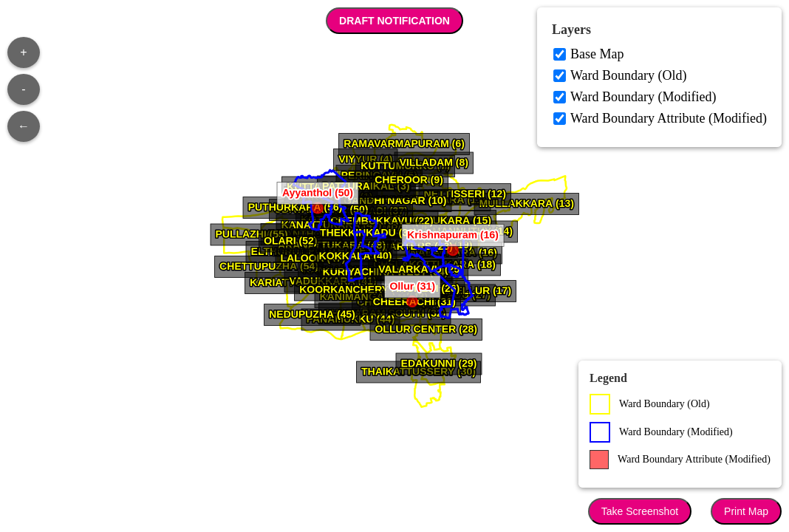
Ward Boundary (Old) (629, 75)
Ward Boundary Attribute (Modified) (669, 118)
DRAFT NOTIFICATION (394, 21)
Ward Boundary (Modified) (643, 97)
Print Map (746, 511)
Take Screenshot (640, 511)
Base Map (597, 54)
